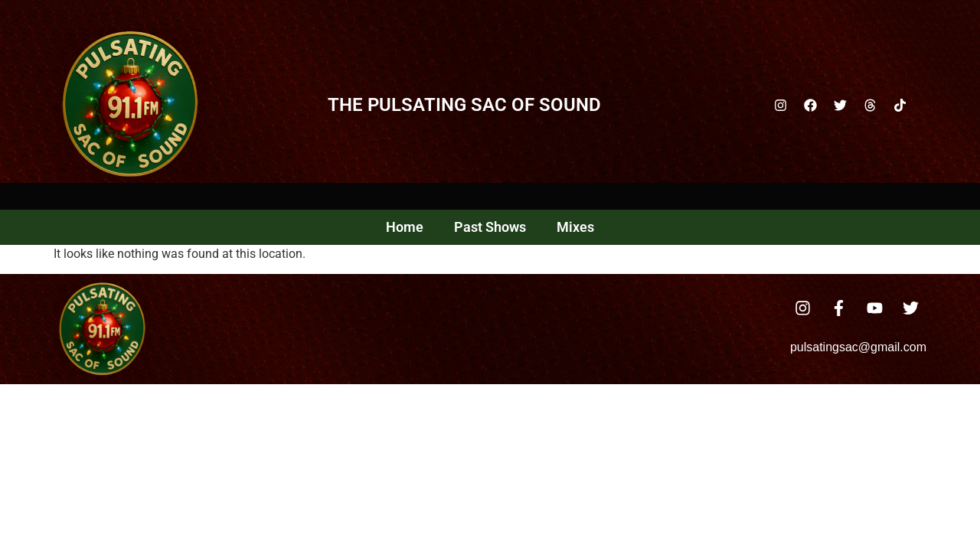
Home (405, 227)
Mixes (575, 227)
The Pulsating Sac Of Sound (464, 105)
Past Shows (490, 227)
